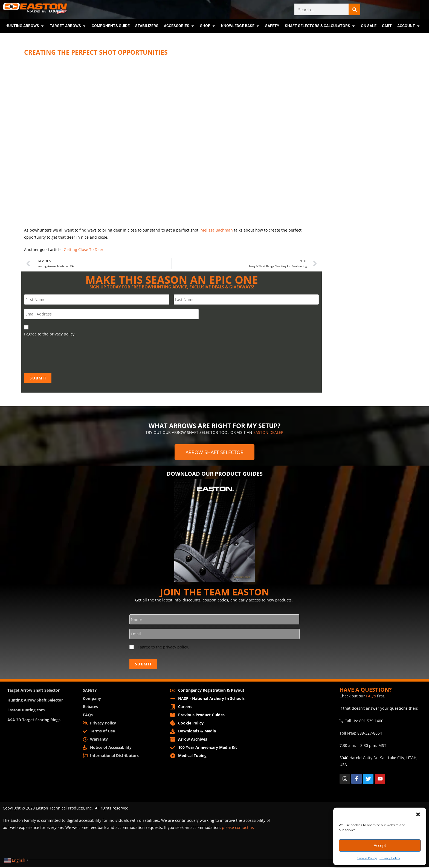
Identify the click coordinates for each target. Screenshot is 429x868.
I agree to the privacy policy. (163, 649)
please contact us (238, 829)
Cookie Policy (367, 858)
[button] (418, 814)
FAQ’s (371, 698)
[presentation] (66, 355)
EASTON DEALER (268, 433)
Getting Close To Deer (84, 249)
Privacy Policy (390, 858)
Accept (380, 845)
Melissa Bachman (217, 230)
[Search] (354, 9)
